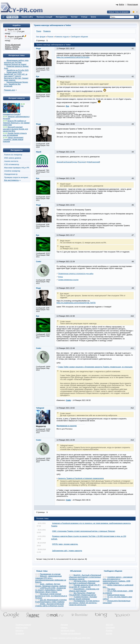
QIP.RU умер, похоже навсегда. (65, 544)
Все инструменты (11, 180)
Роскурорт (82, 162)
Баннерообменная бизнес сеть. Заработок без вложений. (16, 84)
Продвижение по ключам (50, 574)
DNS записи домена (13, 158)
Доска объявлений (13, 45)
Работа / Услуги (12, 49)
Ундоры (74, 162)
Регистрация (133, 5)
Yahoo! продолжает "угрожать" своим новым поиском (13, 139)
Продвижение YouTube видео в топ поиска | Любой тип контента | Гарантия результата (84, 603)
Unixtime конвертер (12, 171)
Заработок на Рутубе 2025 (17, 70)
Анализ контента (11, 161)
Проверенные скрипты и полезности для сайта (76, 274)
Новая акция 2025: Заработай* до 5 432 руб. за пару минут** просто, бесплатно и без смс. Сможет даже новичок (16, 76)
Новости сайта (22, 628)
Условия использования (71, 634)
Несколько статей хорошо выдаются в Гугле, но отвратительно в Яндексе (51, 596)
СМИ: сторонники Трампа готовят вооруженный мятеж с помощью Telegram (84, 531)
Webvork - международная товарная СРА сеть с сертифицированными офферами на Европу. (51, 579)
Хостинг (109, 634)
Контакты (19, 631)
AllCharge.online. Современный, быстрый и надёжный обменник (84, 582)
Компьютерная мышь (116, 595)
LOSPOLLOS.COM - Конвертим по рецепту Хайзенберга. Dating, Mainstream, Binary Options (50, 590)
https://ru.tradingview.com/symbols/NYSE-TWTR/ (76, 303)
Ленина (59, 162)
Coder (68, 400)
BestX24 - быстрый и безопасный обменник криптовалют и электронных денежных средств (85, 577)
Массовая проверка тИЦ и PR (17, 168)
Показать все (9, 90)
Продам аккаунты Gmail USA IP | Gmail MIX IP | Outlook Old (85, 586)
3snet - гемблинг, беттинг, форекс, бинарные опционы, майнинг (51, 585)
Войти (122, 5)
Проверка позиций (23, 625)
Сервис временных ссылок (68, 280)
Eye (67, 106)
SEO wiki (109, 625)
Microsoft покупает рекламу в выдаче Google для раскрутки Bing (15, 129)
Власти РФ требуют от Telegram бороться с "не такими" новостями (16, 123)
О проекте (20, 634)
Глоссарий (110, 628)
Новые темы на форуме (119, 12)
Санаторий (96, 162)
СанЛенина (67, 162)
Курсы (61, 277)
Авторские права (68, 631)
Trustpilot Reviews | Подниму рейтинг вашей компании (83, 598)
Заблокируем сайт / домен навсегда (67, 551)
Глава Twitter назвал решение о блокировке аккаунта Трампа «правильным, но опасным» (95, 367)
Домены (109, 631)
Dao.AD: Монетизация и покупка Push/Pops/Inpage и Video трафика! (51, 601)
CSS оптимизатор (12, 164)
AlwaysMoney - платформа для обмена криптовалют (84, 590)
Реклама (64, 625)
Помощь (64, 628)
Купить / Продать (12, 47)
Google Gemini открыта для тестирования (15, 134)
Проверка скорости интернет (16, 177)
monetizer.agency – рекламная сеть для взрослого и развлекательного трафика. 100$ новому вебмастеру (118, 580)
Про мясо (111, 589)
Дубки (89, 162)
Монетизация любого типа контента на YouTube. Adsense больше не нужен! (16, 62)
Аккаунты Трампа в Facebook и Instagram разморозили (81, 478)
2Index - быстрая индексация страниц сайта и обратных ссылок (50, 605)
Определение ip (11, 174)
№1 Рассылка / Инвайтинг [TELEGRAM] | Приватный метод (83, 594)
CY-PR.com (77, 638)
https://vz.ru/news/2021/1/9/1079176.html (73, 57)
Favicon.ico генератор (13, 155)
